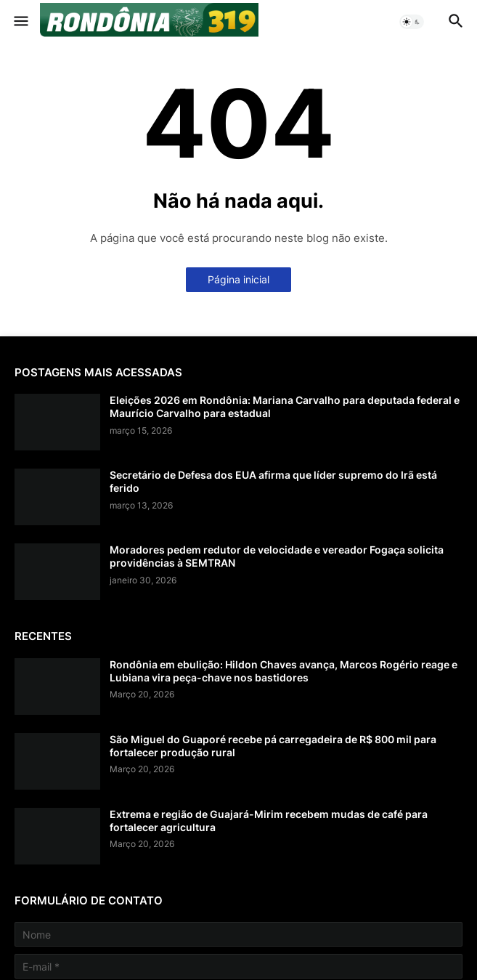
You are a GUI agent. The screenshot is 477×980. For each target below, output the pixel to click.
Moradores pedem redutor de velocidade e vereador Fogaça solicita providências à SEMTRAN (277, 556)
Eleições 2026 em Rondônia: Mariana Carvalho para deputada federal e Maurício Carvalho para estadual (285, 406)
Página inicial (238, 279)
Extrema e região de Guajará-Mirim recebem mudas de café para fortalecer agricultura (269, 821)
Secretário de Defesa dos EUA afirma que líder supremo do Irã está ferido (273, 481)
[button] (20, 22)
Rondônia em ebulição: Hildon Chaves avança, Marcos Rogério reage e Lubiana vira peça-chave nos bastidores (284, 671)
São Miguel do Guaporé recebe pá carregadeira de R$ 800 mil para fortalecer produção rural (273, 746)
